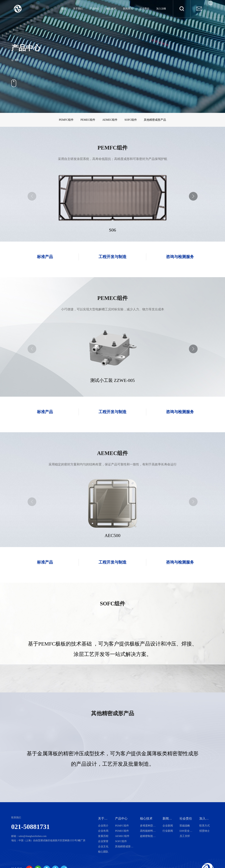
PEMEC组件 (88, 120)
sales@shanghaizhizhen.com (33, 836)
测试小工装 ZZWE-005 (112, 380)
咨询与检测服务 (180, 257)
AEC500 (112, 536)
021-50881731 (31, 827)
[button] (193, 196)
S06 (112, 230)
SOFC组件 (131, 120)
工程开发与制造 (112, 257)
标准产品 (45, 257)
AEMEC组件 (110, 120)
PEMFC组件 (66, 120)
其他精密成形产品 (155, 120)
